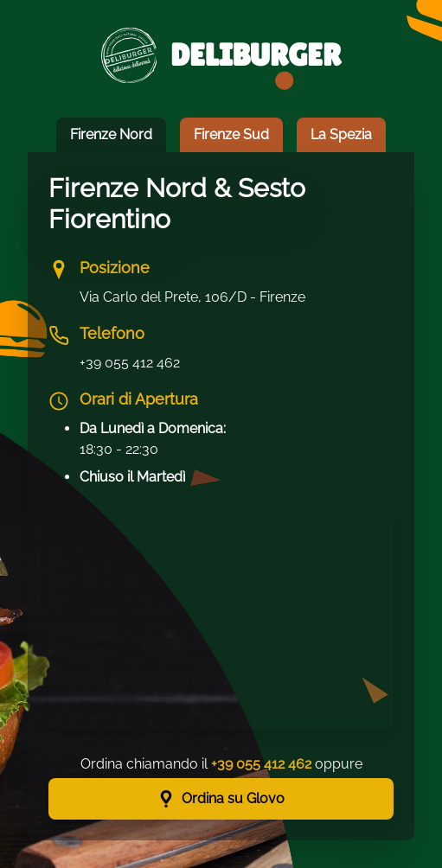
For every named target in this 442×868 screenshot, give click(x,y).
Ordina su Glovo (221, 799)
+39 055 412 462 (130, 363)
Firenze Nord (111, 134)
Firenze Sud (231, 134)
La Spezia (341, 134)
